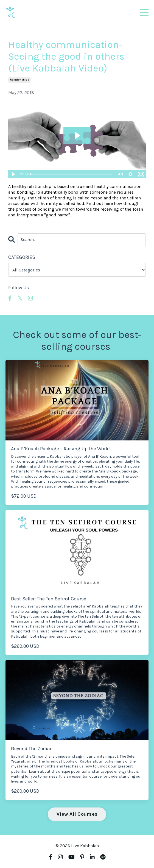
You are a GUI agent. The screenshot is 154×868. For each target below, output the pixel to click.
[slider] (71, 174)
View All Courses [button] (77, 814)
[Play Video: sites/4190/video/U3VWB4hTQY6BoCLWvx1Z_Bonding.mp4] (77, 135)
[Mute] (120, 174)
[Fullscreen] (141, 174)
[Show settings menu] (130, 174)
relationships (19, 80)
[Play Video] (13, 174)
